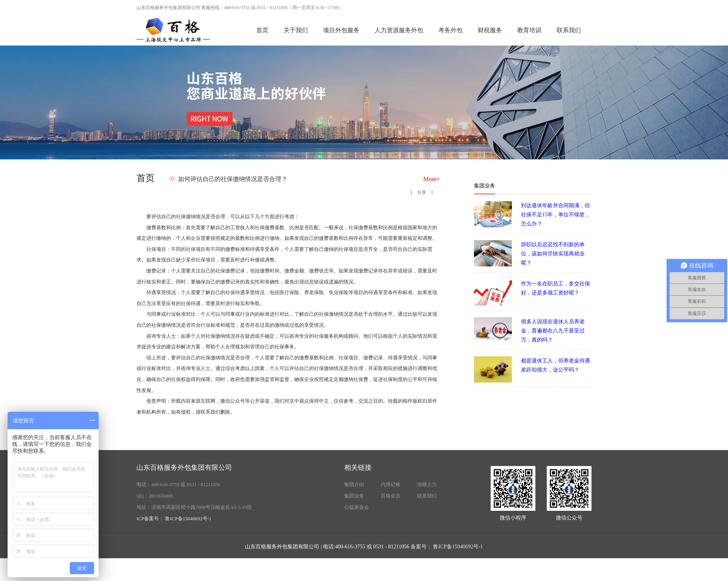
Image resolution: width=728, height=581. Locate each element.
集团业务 (354, 496)
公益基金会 (357, 507)
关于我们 (296, 30)
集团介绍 (354, 484)
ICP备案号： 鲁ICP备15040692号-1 (174, 519)
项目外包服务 (341, 30)
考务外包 (450, 30)
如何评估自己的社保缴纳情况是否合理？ (233, 179)
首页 (262, 30)
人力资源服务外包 (399, 30)
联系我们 (569, 30)
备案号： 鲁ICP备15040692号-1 (447, 547)
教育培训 (529, 30)
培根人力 (427, 484)
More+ (431, 179)
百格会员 (391, 496)
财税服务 (490, 30)
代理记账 (391, 484)
